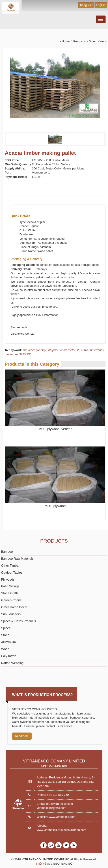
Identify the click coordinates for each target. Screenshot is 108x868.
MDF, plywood (55, 506)
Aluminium (8, 642)
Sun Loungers (11, 614)
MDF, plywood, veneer (55, 429)
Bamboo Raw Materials (17, 559)
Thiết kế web (44, 864)
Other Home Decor (14, 607)
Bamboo (7, 552)
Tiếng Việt (86, 5)
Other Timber (10, 566)
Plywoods (8, 579)
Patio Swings (10, 586)
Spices (6, 628)
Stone (5, 635)
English (101, 5)
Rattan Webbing (12, 663)
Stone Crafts (10, 593)
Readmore (22, 736)
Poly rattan (9, 656)
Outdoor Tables (12, 573)
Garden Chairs (11, 600)
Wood (5, 649)
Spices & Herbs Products (19, 621)
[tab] (8, 202)
